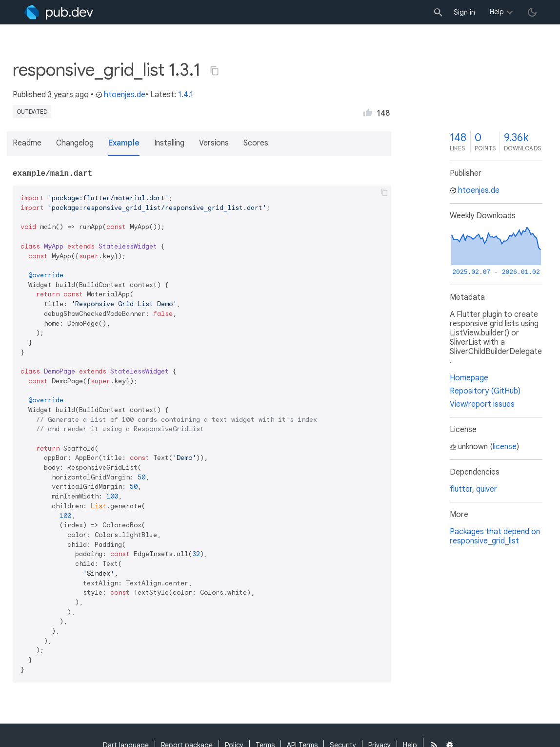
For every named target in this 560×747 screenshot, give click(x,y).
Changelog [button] (75, 143)
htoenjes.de (120, 95)
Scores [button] (256, 143)
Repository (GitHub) (485, 391)
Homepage (469, 378)
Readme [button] (27, 143)
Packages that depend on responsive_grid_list (495, 536)
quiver (487, 489)
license (505, 447)
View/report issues (482, 404)
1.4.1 (186, 95)
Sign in (464, 12)
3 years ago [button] (68, 95)
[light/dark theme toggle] (532, 12)
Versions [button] (214, 143)
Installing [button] (169, 143)
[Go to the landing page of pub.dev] (59, 12)
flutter (461, 489)
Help (497, 12)
